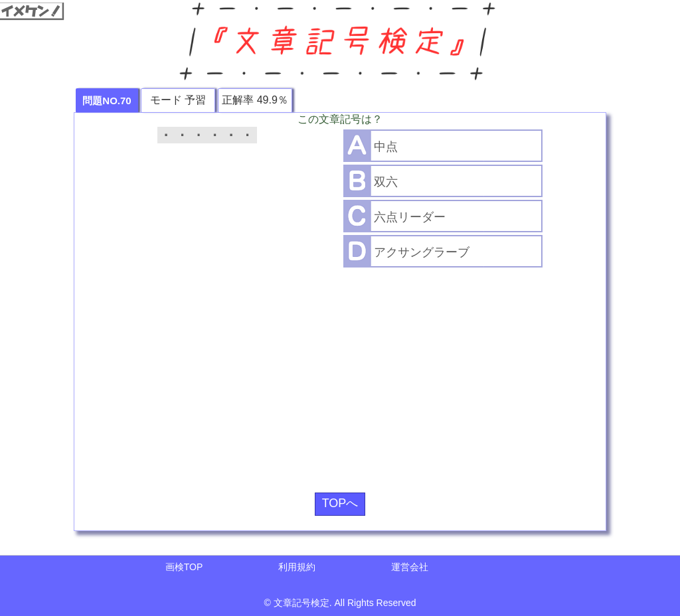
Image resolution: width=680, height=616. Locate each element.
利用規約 (297, 567)
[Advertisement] (340, 375)
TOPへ (340, 503)
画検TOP (184, 567)
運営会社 (410, 567)
